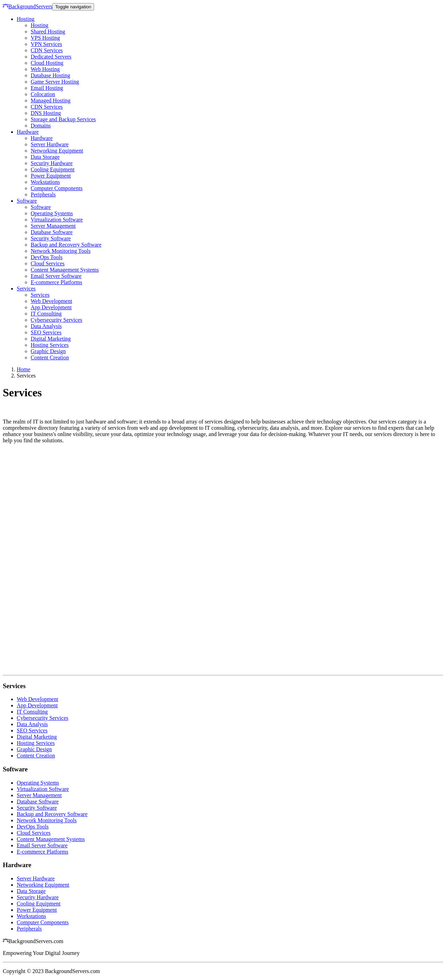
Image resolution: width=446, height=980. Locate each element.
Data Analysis (46, 326)
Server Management (53, 226)
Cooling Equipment (53, 169)
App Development (51, 307)
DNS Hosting (46, 113)
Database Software (52, 232)
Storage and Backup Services (63, 119)
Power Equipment (51, 176)
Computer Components (57, 188)
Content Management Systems (65, 270)
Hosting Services (50, 345)
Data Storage (45, 157)
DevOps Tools (47, 257)
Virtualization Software (57, 220)
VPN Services (46, 44)
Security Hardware (52, 163)
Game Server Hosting (55, 82)
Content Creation (50, 357)
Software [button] (27, 201)
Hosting (40, 25)
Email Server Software (56, 276)
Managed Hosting (51, 100)
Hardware (42, 138)
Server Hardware (50, 144)
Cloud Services (48, 263)
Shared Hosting (48, 32)
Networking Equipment (57, 151)
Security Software (51, 238)
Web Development (51, 301)
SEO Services (46, 332)
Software (41, 207)
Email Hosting (47, 88)
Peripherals (43, 195)
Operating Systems (52, 213)
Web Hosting (45, 69)
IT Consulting (46, 314)
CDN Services (47, 50)
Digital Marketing (51, 339)
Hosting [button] (26, 19)
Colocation (43, 94)
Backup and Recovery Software (66, 245)
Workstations (45, 182)
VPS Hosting (45, 38)
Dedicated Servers (51, 57)
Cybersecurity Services (56, 320)
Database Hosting (50, 75)
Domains (41, 126)
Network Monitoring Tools (61, 251)
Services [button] (26, 289)
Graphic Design (48, 351)
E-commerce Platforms (56, 282)
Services (40, 295)
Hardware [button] (28, 132)
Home (24, 369)
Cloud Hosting (47, 63)
